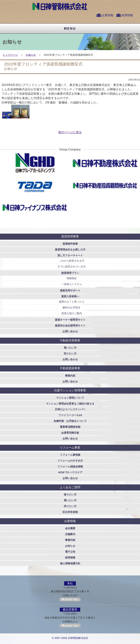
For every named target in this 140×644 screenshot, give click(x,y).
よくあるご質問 (70, 487)
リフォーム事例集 (70, 455)
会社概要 (70, 528)
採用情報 (127, 15)
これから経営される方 (72, 261)
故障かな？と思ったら (72, 302)
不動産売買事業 (70, 340)
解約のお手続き (72, 307)
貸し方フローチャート (70, 255)
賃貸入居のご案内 (72, 313)
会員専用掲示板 (70, 433)
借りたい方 (70, 494)
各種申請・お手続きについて (70, 421)
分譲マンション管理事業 (70, 390)
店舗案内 (70, 534)
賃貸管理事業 (70, 236)
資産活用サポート (70, 290)
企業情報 (108, 15)
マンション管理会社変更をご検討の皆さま (70, 404)
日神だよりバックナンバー (70, 409)
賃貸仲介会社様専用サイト (70, 326)
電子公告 (70, 552)
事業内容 (70, 376)
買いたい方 (70, 348)
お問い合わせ (70, 331)
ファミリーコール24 (70, 415)
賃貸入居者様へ (70, 296)
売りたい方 (70, 354)
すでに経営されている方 (72, 267)
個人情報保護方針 (70, 563)
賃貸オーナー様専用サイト (70, 320)
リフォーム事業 (70, 448)
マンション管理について (70, 398)
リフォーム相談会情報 (70, 467)
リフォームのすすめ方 (70, 461)
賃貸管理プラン (70, 273)
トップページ (10, 55)
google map (71, 599)
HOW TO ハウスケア (70, 472)
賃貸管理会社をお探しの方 (70, 250)
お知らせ (31, 55)
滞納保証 (72, 278)
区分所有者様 (70, 512)
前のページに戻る (70, 132)
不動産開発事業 (70, 368)
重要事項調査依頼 (70, 427)
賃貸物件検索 (70, 244)
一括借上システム (72, 284)
